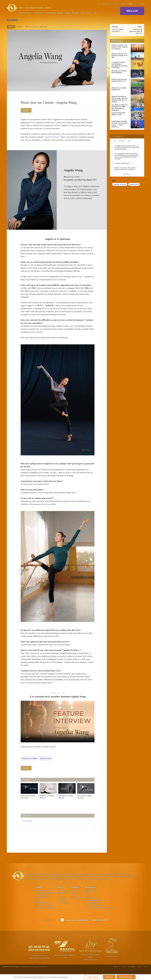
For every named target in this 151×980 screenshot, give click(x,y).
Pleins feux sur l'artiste (29, 764)
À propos (39, 893)
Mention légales (132, 972)
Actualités (20, 27)
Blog (129, 141)
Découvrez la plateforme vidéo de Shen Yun (136, 31)
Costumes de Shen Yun (93, 903)
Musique (88, 898)
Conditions (124, 972)
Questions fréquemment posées (45, 913)
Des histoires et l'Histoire (93, 911)
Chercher (133, 4)
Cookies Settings (93, 977)
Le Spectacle (38, 13)
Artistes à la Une (45, 764)
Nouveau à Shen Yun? (42, 896)
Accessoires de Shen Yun (93, 908)
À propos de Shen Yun (63, 899)
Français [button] (141, 4)
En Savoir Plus (114, 4)
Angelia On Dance (55, 137)
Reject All (109, 977)
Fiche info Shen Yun (42, 903)
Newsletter (106, 4)
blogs (73, 901)
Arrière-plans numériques (93, 906)
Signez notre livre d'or (100, 925)
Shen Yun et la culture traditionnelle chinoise (99, 913)
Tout (114, 141)
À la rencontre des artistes (44, 911)
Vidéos (68, 13)
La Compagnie (50, 13)
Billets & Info (132, 11)
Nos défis (38, 906)
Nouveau (76, 13)
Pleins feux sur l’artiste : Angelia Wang (36, 27)
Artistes (60, 13)
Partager (26, 110)
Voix (87, 901)
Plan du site (146, 972)
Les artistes (61, 903)
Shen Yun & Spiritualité (43, 908)
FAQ (95, 13)
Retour (10, 27)
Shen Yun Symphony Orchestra (45, 898)
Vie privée (139, 972)
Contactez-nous (124, 4)
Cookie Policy (64, 977)
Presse (100, 4)
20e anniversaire (25, 13)
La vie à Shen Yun (41, 901)
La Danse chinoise (91, 896)
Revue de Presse (63, 908)
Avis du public (86, 13)
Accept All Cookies (126, 977)
